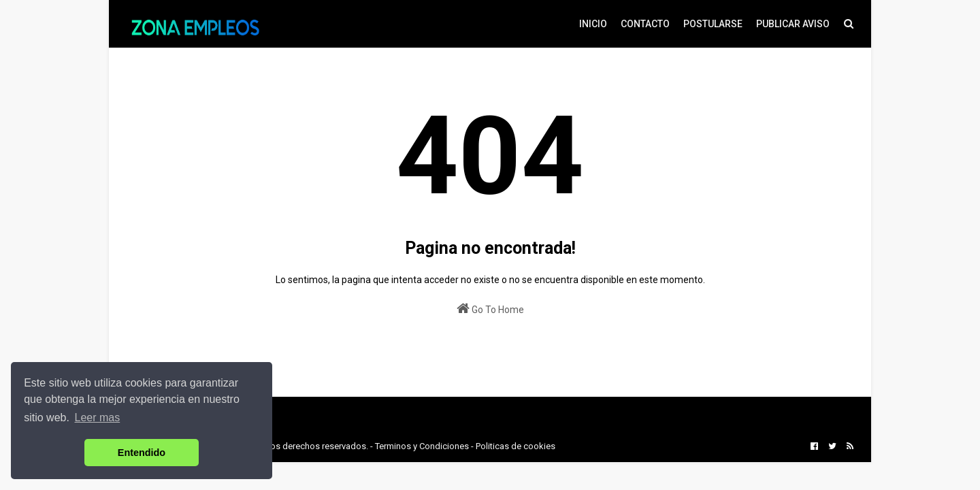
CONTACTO (645, 24)
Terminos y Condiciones (422, 446)
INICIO (593, 24)
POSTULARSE (713, 24)
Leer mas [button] (98, 418)
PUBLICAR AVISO (793, 24)
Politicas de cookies (516, 446)
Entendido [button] (142, 453)
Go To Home (490, 308)
